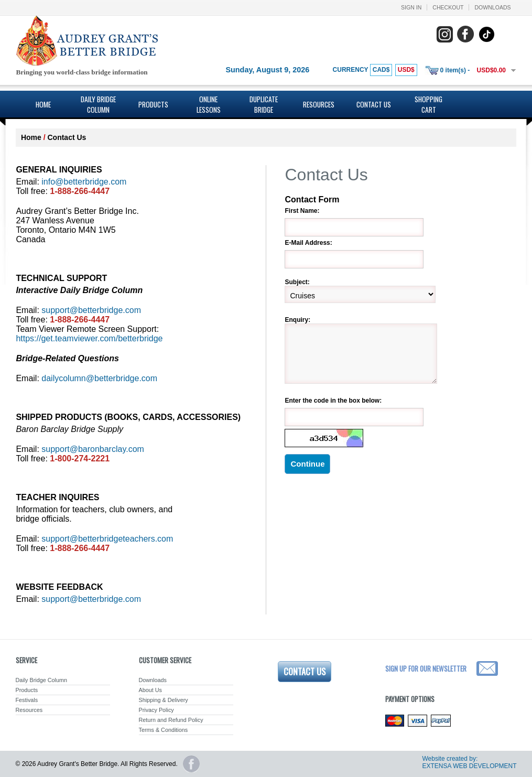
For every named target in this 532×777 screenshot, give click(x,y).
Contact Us (374, 104)
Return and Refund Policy (171, 720)
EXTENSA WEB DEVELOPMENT (469, 766)
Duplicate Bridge (264, 104)
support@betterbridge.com (91, 310)
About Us (150, 690)
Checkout (448, 7)
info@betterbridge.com (84, 182)
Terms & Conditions (164, 730)
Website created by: (450, 759)
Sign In (411, 7)
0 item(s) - (455, 70)
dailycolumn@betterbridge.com (99, 378)
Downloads (492, 7)
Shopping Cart (428, 104)
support (107, 539)
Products (153, 104)
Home (43, 104)
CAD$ (381, 70)
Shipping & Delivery (164, 700)
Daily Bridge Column (98, 104)
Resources (319, 104)
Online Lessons (209, 104)
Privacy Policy (156, 710)
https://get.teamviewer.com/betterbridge (89, 338)
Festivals (27, 700)
